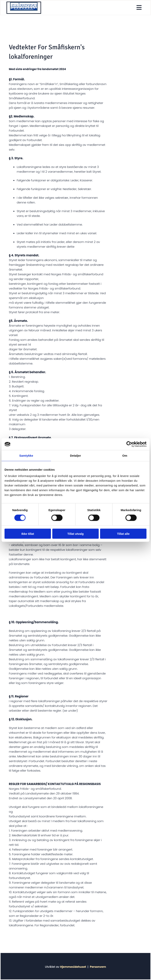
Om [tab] (125, 456)
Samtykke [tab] (26, 456)
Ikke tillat (28, 534)
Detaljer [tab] (75, 456)
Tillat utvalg (75, 534)
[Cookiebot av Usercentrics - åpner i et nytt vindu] (129, 444)
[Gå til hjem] (24, 10)
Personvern (98, 967)
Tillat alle (123, 534)
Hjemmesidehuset (73, 967)
